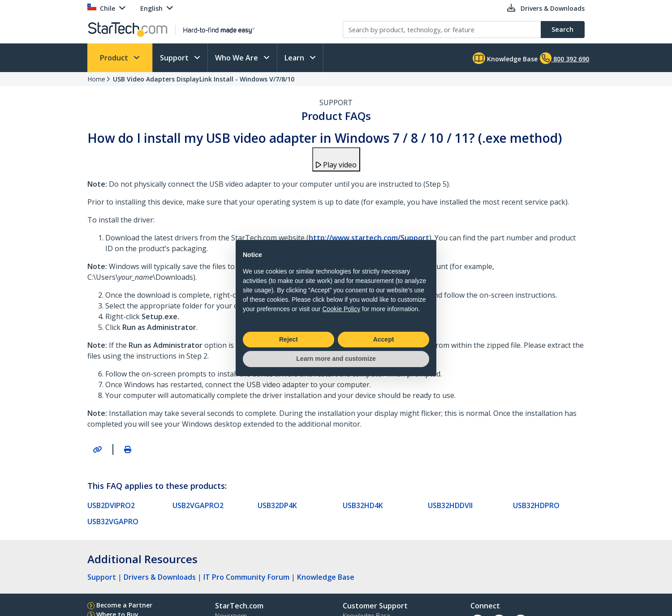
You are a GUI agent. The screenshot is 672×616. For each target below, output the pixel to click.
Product (115, 58)
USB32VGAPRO (113, 522)
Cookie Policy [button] (341, 309)
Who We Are (237, 58)
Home (96, 79)
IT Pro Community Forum (246, 577)
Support (175, 58)
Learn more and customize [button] (336, 359)
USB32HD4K (363, 505)
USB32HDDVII (450, 505)
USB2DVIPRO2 (111, 505)
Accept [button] (384, 339)
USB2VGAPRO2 (198, 505)
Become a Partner (124, 605)
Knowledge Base (505, 58)
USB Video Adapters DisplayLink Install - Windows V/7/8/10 (204, 79)
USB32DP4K (277, 505)
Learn (295, 58)
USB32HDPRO (536, 505)
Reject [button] (289, 339)
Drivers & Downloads (160, 577)
